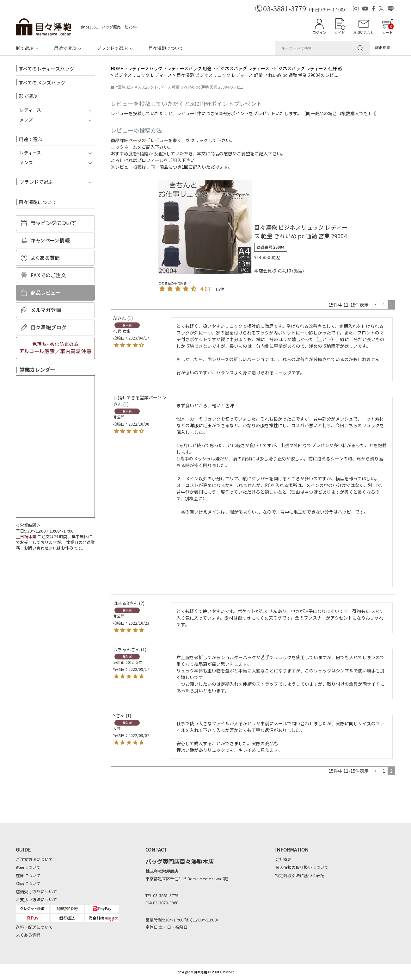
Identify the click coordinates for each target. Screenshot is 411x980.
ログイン (319, 32)
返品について (28, 867)
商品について (28, 883)
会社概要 (283, 859)
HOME (117, 68)
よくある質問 (28, 935)
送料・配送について (34, 927)
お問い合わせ (364, 32)
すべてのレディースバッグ (46, 69)
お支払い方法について (36, 899)
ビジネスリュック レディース (143, 75)
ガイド (340, 32)
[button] (376, 305)
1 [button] (384, 304)
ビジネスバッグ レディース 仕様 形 (308, 68)
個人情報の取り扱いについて (302, 867)
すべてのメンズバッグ (42, 82)
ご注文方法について (34, 859)
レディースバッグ (145, 68)
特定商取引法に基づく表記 (300, 875)
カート (388, 29)
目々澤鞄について (166, 48)
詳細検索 (383, 47)
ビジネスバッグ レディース (243, 68)
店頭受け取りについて (36, 892)
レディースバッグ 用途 (189, 68)
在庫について (28, 875)
